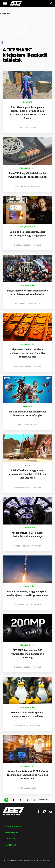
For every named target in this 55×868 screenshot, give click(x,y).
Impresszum (11, 839)
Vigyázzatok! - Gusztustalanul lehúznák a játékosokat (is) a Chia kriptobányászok (27, 353)
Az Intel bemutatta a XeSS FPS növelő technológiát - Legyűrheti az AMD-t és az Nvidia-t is (27, 775)
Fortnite (27, 102)
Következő (45, 800)
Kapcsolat (10, 845)
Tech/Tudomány (28, 168)
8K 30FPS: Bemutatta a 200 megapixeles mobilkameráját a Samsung (27, 654)
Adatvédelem (12, 833)
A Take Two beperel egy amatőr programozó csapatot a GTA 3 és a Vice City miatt (28, 474)
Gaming (28, 465)
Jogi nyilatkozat (14, 826)
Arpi (20, 128)
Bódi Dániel (20, 186)
